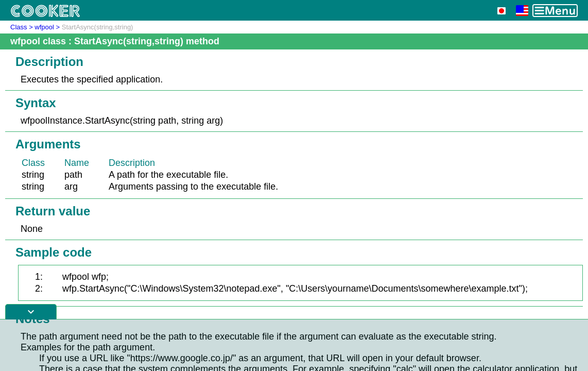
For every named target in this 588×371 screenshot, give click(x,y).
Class (19, 27)
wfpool (44, 27)
